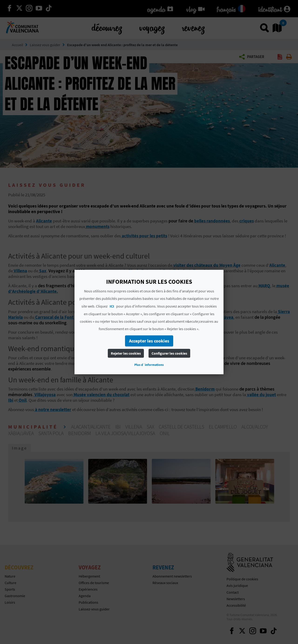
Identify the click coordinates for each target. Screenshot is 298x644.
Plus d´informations (149, 365)
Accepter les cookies (149, 341)
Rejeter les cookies (126, 353)
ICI (112, 306)
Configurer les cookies (169, 353)
